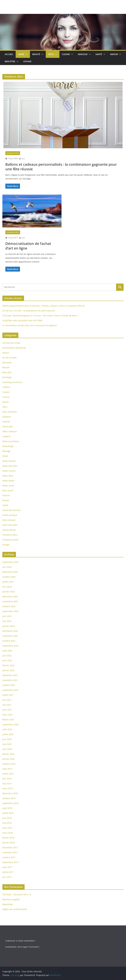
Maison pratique (11, 441)
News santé (8, 486)
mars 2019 (8, 788)
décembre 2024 (10, 572)
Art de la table (9, 358)
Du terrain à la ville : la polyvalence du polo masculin (29, 311)
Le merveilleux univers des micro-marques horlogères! (30, 325)
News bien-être (10, 466)
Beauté (36, 54)
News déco (8, 476)
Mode (21, 54)
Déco (51, 54)
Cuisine (66, 54)
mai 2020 (7, 744)
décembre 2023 (10, 596)
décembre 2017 (10, 847)
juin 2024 (7, 587)
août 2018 (7, 808)
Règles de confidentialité (15, 909)
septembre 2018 (10, 803)
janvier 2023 (8, 626)
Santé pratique (10, 515)
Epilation (7, 417)
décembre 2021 (10, 675)
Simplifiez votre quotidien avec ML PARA (22, 320)
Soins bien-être (10, 525)
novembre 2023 (10, 601)
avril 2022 (7, 660)
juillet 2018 (8, 813)
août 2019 (7, 769)
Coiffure (6, 387)
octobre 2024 (9, 577)
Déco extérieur (10, 412)
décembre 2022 (10, 631)
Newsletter (8, 904)
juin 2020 (7, 739)
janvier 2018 (8, 843)
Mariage (6, 451)
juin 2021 (7, 700)
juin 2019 (7, 779)
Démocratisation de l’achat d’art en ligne (28, 246)
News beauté (9, 461)
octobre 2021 (9, 685)
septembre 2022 (10, 646)
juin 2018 (7, 818)
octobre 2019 (9, 764)
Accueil (9, 54)
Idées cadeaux (10, 431)
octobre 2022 (9, 641)
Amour (114, 54)
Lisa (23, 158)
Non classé (8, 490)
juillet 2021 (8, 695)
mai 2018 (7, 823)
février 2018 (8, 838)
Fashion (6, 422)
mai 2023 (7, 621)
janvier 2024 (8, 592)
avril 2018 (7, 828)
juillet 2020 (8, 734)
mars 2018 (8, 833)
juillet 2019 (8, 774)
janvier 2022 (8, 670)
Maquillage (8, 446)
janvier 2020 (8, 759)
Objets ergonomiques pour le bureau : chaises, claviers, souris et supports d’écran (44, 306)
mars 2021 (8, 715)
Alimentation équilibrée (14, 348)
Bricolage (7, 377)
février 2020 (8, 754)
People (6, 500)
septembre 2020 (10, 724)
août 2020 (7, 729)
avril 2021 (7, 710)
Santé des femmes (12, 510)
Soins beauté (9, 520)
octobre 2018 (9, 798)
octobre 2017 (9, 857)
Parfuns (6, 495)
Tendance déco (13, 153)
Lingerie (6, 436)
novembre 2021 (10, 680)
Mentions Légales (11, 899)
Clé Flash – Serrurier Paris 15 (17, 894)
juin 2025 (7, 567)
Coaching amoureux (12, 382)
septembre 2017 (10, 862)
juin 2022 (7, 656)
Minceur (83, 54)
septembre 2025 (10, 562)
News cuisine (9, 471)
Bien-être (10, 61)
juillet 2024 (8, 582)
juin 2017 (7, 877)
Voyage (27, 61)
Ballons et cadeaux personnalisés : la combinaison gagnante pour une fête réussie (61, 167)
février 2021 (8, 720)
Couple (6, 392)
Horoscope (8, 426)
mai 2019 (7, 784)
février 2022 (8, 665)
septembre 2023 (10, 611)
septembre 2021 (10, 690)
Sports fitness (9, 530)
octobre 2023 (9, 606)
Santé (99, 54)
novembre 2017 (10, 852)
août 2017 (7, 867)
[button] (26, 54)
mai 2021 (7, 705)
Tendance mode (10, 540)
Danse (6, 402)
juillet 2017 (8, 872)
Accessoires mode (11, 343)
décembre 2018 (10, 793)
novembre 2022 (10, 636)
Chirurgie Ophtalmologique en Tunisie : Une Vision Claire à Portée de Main (40, 316)
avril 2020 (7, 749)
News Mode (8, 481)
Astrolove (7, 362)
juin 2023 (7, 616)
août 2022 (7, 651)
